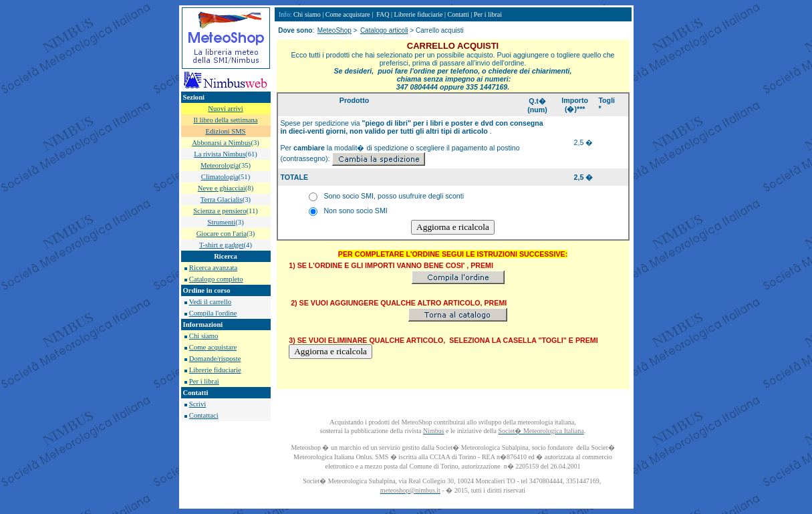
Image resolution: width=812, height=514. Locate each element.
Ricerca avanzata (213, 268)
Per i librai (204, 381)
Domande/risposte (215, 359)
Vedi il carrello (210, 302)
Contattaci (204, 415)
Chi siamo (204, 336)
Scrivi (197, 404)
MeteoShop (334, 30)
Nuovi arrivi (225, 109)
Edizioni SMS (225, 131)
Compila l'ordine (213, 313)
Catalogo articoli (384, 30)
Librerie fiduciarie (215, 370)
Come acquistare (213, 347)
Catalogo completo (216, 279)
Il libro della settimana (225, 120)
